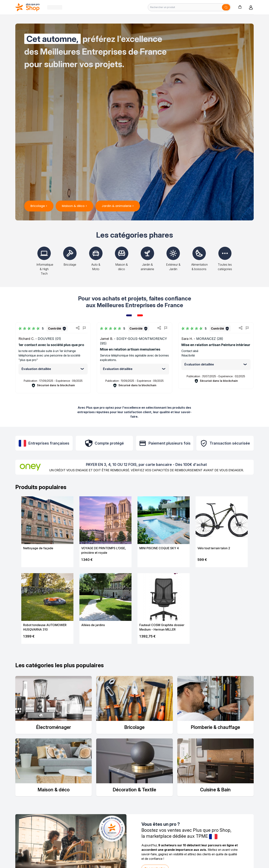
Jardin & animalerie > (118, 206)
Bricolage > (39, 206)
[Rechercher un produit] (189, 7)
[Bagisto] (28, 7)
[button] (240, 7)
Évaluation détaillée (36, 369)
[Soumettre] (226, 7)
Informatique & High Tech (45, 264)
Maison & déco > (74, 206)
